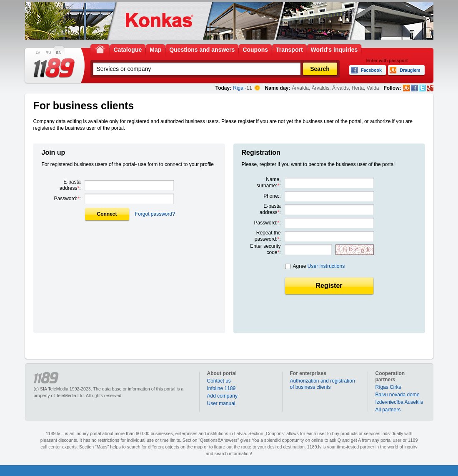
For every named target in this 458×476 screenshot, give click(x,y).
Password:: (67, 199)
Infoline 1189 (221, 388)
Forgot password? (155, 214)
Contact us (219, 381)
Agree (319, 266)
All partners (388, 410)
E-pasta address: (70, 185)
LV (38, 53)
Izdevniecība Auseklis (399, 402)
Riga (238, 88)
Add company (222, 396)
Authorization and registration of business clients (323, 384)
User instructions (326, 266)
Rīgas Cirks (388, 387)
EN (59, 53)
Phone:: (272, 196)
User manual (221, 403)
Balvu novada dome (398, 395)
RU (48, 53)
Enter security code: (265, 249)
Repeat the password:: (268, 236)
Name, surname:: (268, 183)
